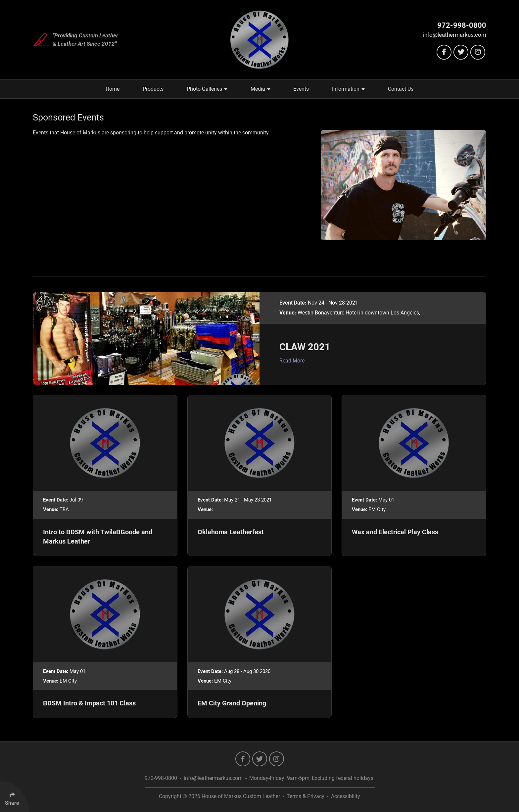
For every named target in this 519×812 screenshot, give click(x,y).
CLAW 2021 (305, 347)
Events (301, 89)
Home (113, 89)
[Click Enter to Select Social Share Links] (15, 797)
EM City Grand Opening (232, 703)
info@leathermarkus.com (455, 35)
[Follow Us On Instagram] (478, 52)
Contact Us (401, 89)
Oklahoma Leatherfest (231, 532)
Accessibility (346, 796)
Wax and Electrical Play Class (395, 532)
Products (153, 89)
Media (260, 89)
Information (348, 89)
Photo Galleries (207, 89)
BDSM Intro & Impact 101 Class (89, 703)
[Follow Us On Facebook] (444, 52)
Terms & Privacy (306, 796)
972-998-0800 (462, 25)
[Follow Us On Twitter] (461, 52)
